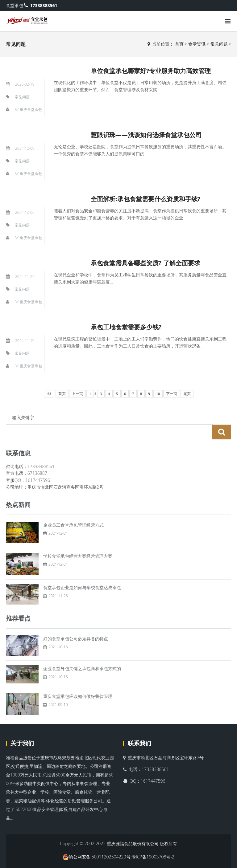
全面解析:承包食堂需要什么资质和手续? (146, 199)
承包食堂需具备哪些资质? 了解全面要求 (146, 263)
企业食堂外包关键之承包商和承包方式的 (82, 654)
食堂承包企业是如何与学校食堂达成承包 (82, 573)
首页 (179, 44)
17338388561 (41, 5)
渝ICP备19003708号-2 (153, 842)
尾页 (187, 394)
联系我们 (139, 728)
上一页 (77, 394)
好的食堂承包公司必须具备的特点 (76, 624)
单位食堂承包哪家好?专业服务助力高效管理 (151, 71)
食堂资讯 (197, 44)
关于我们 (22, 728)
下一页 (172, 394)
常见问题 (219, 44)
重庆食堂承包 (31, 110)
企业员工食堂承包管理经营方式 (73, 510)
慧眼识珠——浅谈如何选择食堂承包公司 (146, 135)
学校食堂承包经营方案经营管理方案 (78, 541)
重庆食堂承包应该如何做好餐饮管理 (78, 681)
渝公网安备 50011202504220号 (97, 842)
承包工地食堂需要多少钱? (126, 327)
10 (158, 394)
